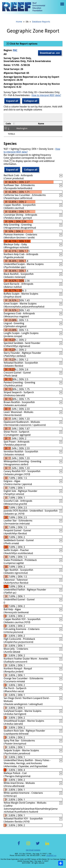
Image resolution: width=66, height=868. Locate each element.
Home (19, 22)
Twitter (38, 845)
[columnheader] (9, 124)
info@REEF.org (51, 856)
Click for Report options (23, 44)
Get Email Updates (33, 850)
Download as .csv (50, 53)
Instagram (28, 845)
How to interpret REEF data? (46, 95)
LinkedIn (47, 845)
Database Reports (41, 22)
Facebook (19, 845)
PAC (15, 50)
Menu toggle (62, 6)
